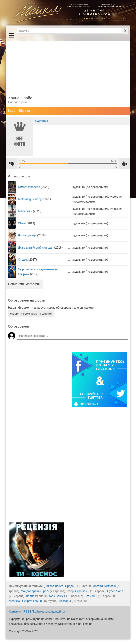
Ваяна (30, 596)
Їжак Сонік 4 (57, 596)
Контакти (15, 612)
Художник (41, 121)
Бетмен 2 (91, 596)
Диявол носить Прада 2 (60, 586)
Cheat (22, 223)
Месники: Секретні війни (25, 601)
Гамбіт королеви (29, 187)
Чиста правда (27, 235)
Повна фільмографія (24, 284)
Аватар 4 (65, 601)
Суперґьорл (115, 591)
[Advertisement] (68, 66)
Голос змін (25, 211)
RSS (26, 612)
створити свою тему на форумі (31, 314)
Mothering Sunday (30, 199)
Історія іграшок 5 (78, 591)
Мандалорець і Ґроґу (35, 591)
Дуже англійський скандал (36, 248)
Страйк (23, 260)
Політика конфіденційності (50, 612)
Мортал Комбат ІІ (104, 586)
